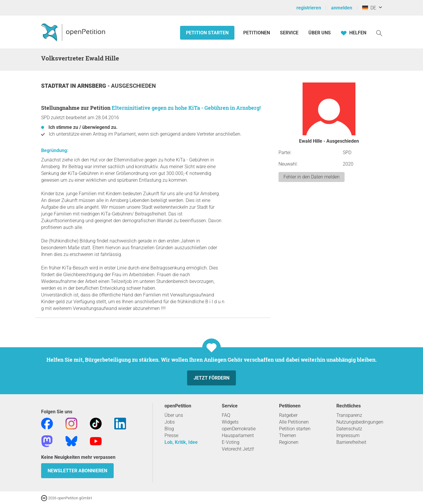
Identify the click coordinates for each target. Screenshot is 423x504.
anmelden (342, 8)
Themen (288, 435)
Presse (171, 435)
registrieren (309, 8)
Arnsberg (92, 86)
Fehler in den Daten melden (312, 177)
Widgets (230, 422)
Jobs (170, 422)
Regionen (289, 442)
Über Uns (320, 33)
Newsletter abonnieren (77, 471)
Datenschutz (349, 429)
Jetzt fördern (211, 378)
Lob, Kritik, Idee (181, 442)
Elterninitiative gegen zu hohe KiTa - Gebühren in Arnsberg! (186, 108)
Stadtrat (56, 86)
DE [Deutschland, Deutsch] (369, 8)
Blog (169, 429)
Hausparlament (238, 435)
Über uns (174, 415)
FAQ (226, 415)
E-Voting (231, 442)
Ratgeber (288, 415)
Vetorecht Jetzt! (238, 449)
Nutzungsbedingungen (360, 422)
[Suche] (379, 33)
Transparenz (349, 415)
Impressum (348, 435)
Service (289, 33)
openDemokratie (239, 429)
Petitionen (257, 33)
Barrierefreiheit (351, 442)
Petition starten (207, 33)
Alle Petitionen (294, 422)
